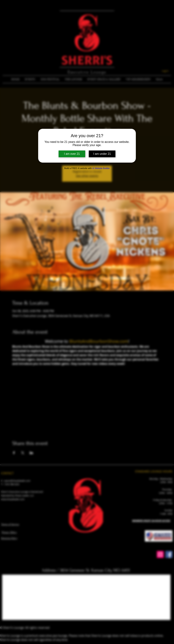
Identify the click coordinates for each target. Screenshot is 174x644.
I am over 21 (72, 154)
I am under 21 (102, 154)
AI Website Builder (101, 168)
